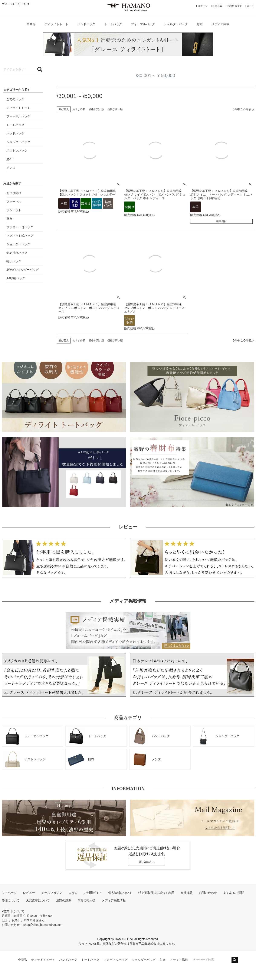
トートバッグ (113, 24)
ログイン (203, 6)
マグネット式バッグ (20, 236)
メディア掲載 (220, 24)
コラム (73, 893)
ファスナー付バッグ (20, 227)
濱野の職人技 (86, 900)
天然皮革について (38, 900)
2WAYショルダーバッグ (22, 270)
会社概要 (187, 893)
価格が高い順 (115, 109)
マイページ (9, 893)
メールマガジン (52, 893)
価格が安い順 (96, 109)
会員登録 (217, 6)
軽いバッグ (14, 261)
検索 (235, 960)
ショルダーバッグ (176, 24)
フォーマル (14, 202)
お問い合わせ (208, 893)
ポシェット (14, 210)
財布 (200, 24)
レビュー (29, 893)
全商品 (31, 24)
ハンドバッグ (86, 24)
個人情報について (120, 893)
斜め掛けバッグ (17, 253)
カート (250, 6)
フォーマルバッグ (143, 24)
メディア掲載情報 (114, 900)
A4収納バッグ (16, 278)
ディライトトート (56, 24)
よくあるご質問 (234, 893)
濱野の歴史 (64, 900)
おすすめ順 (79, 109)
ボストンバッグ (17, 150)
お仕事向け (14, 193)
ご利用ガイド (234, 6)
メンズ (11, 168)
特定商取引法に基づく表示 (156, 893)
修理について (11, 900)
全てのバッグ (15, 99)
